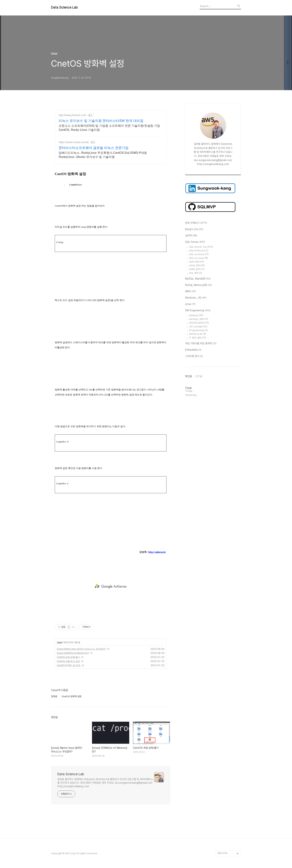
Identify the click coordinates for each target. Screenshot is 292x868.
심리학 (191, 236)
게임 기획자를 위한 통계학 (201, 344)
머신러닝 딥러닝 (199, 323)
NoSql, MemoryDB (198, 285)
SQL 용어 (196, 273)
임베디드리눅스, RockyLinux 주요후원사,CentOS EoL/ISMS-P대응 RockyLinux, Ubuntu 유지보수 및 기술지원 (103, 155)
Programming (199, 330)
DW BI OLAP (198, 334)
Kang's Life (194, 229)
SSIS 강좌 (197, 262)
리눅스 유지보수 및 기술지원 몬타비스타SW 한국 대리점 (101, 121)
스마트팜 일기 (194, 356)
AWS (190, 292)
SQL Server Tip (201, 247)
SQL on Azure (199, 254)
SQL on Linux (199, 258)
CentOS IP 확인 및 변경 (69, 665)
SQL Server (195, 242)
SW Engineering (198, 311)
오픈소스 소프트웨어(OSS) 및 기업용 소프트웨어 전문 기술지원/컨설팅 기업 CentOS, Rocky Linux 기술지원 (109, 128)
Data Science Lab (64, 7)
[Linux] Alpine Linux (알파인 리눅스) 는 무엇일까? (81, 649)
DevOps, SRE (199, 319)
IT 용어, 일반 (198, 338)
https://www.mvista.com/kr (74, 142)
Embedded (193, 350)
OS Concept (198, 327)
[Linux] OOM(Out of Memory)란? (73, 653)
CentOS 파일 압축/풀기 (68, 657)
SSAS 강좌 (197, 265)
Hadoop (196, 315)
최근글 (188, 376)
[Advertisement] (111, 586)
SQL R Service (199, 251)
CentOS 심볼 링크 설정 (68, 661)
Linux (59, 642)
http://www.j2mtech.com (72, 115)
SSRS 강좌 (197, 269)
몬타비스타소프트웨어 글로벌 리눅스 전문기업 (94, 148)
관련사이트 (222, 853)
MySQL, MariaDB (198, 279)
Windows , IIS (196, 298)
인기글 (199, 376)
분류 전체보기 (196, 223)
